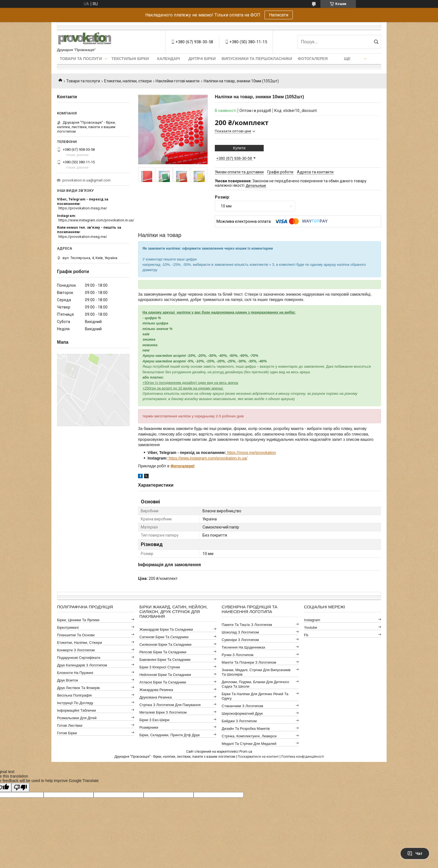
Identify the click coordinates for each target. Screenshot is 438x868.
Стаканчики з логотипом (242, 706)
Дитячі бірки (202, 59)
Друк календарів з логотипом (82, 665)
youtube (310, 627)
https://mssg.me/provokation (251, 453)
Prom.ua (246, 752)
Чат (415, 853)
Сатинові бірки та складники (164, 637)
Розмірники (149, 727)
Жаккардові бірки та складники (166, 629)
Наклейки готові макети (178, 81)
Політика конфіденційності (303, 757)
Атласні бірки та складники (163, 682)
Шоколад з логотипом (240, 632)
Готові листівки (70, 725)
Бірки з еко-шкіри (154, 720)
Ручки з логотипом (238, 655)
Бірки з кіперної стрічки (160, 667)
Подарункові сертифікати (79, 658)
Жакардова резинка (156, 690)
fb (306, 635)
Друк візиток (67, 680)
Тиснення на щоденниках (244, 647)
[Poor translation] (20, 787)
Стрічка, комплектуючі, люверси (249, 736)
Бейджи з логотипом (239, 721)
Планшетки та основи (76, 635)
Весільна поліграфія (74, 695)
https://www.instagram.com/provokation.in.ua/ (208, 458)
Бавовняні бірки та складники (165, 660)
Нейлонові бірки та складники (165, 675)
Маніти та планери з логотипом (249, 662)
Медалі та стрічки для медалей (249, 744)
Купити (239, 148)
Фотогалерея (313, 59)
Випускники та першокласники (257, 59)
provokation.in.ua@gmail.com (86, 180)
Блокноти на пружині (75, 673)
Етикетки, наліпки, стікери (128, 81)
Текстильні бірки (130, 59)
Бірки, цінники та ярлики (78, 620)
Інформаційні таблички (76, 710)
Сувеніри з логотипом (240, 640)
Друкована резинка (156, 697)
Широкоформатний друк (242, 713)
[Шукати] (376, 42)
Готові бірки (67, 733)
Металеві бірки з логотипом (163, 712)
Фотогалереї (182, 466)
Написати (279, 15)
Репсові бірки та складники (163, 652)
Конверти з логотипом (76, 650)
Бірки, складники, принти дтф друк (170, 735)
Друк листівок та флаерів (78, 688)
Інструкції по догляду (75, 703)
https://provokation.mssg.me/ (83, 208)
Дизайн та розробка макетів (246, 729)
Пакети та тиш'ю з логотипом (247, 625)
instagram (312, 620)
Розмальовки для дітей (77, 718)
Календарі (168, 59)
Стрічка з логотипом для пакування (170, 705)
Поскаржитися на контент (258, 757)
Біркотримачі (68, 627)
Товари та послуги (81, 59)
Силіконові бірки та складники (165, 645)
